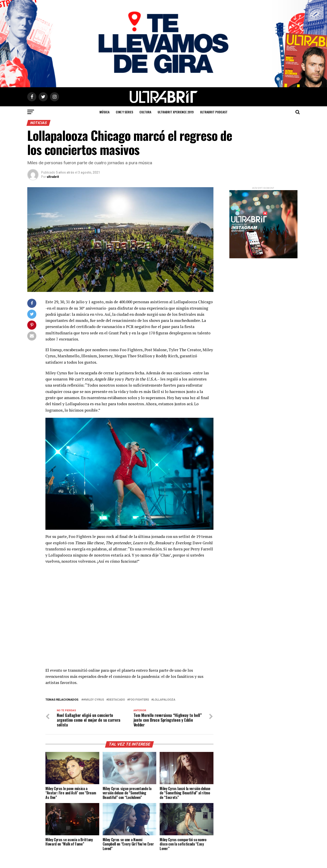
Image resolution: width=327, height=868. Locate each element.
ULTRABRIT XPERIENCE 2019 (176, 112)
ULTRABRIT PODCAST (214, 112)
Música (104, 112)
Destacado (116, 700)
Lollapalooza (164, 700)
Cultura (145, 112)
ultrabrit (53, 177)
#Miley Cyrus (94, 700)
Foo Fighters (139, 700)
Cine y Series (124, 112)
